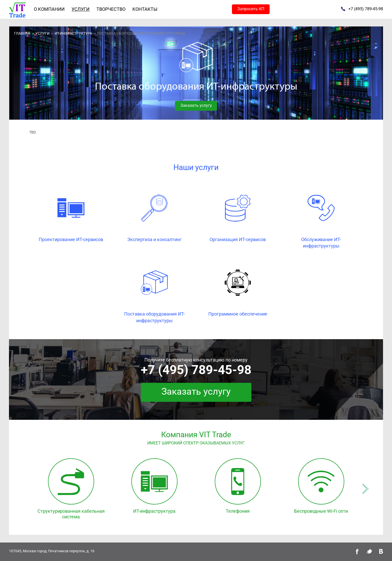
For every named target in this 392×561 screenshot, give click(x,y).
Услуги (81, 9)
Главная (22, 33)
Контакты (145, 9)
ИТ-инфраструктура (73, 33)
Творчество (111, 9)
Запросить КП (251, 9)
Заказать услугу (196, 105)
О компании (49, 9)
